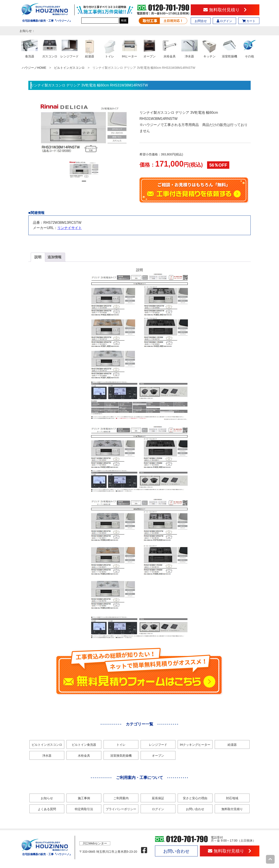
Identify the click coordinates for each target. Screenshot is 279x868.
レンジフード (158, 745)
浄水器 (47, 756)
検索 (124, 20)
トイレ (121, 745)
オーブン (158, 756)
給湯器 (232, 745)
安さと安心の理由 (195, 798)
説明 (38, 257)
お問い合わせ (195, 809)
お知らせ (47, 798)
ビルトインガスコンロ (69, 68)
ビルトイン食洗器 (84, 745)
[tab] (38, 257)
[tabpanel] (84, 169)
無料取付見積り (225, 10)
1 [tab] (84, 183)
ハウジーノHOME (34, 68)
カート (249, 21)
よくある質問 (47, 809)
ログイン (225, 21)
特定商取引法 (84, 809)
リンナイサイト (70, 228)
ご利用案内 (121, 798)
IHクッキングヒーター (195, 745)
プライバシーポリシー (121, 809)
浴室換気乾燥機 (121, 756)
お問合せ (201, 21)
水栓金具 (84, 756)
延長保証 (158, 798)
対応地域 (232, 798)
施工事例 (84, 798)
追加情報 (54, 257)
